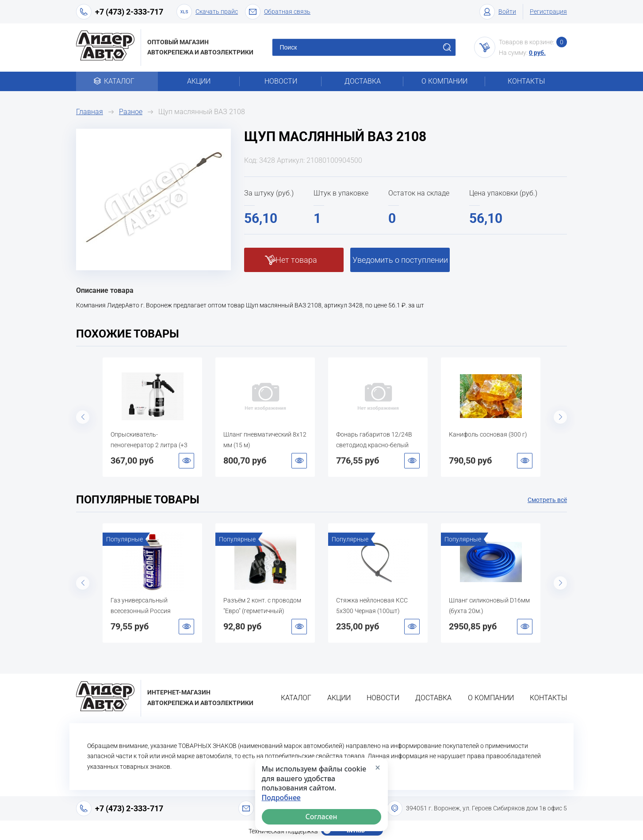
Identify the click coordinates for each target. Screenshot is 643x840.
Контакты (526, 81)
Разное (131, 112)
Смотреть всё (547, 500)
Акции (199, 81)
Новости (281, 81)
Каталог (117, 81)
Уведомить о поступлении (400, 260)
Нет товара (296, 260)
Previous (83, 417)
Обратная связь (278, 12)
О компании (444, 81)
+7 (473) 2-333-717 (129, 12)
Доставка (363, 81)
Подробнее (281, 798)
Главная (90, 112)
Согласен (321, 817)
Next (560, 417)
